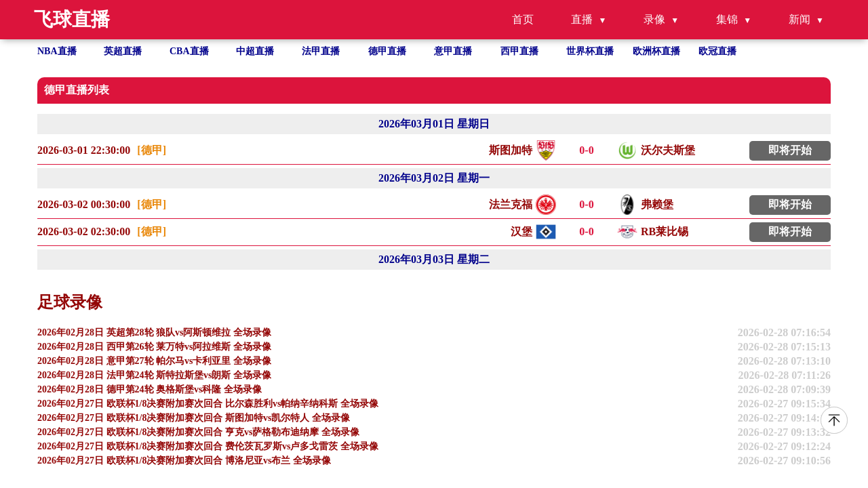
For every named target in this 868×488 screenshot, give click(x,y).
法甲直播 (321, 51)
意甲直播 (453, 51)
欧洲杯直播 (656, 51)
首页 (523, 19)
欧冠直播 (717, 51)
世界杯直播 (590, 51)
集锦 (727, 19)
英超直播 (123, 51)
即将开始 (790, 150)
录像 (654, 19)
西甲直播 (519, 51)
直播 (582, 19)
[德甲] (152, 150)
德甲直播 (387, 51)
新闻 (800, 19)
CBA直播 (189, 51)
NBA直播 (57, 51)
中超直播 (255, 51)
